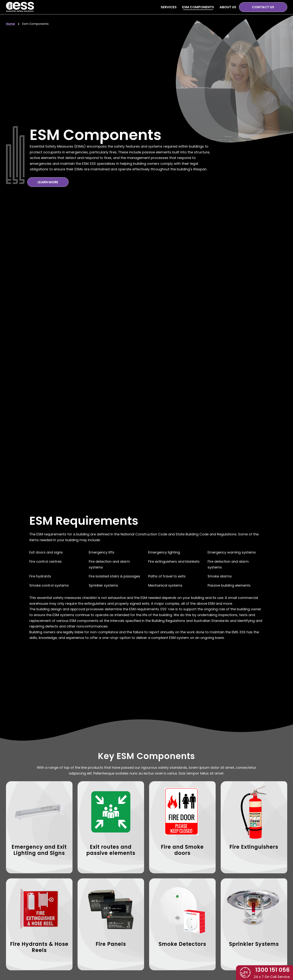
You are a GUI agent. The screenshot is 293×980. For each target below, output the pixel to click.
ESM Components (198, 7)
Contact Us (263, 7)
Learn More (48, 182)
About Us (228, 7)
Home (10, 24)
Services (169, 7)
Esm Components (35, 24)
